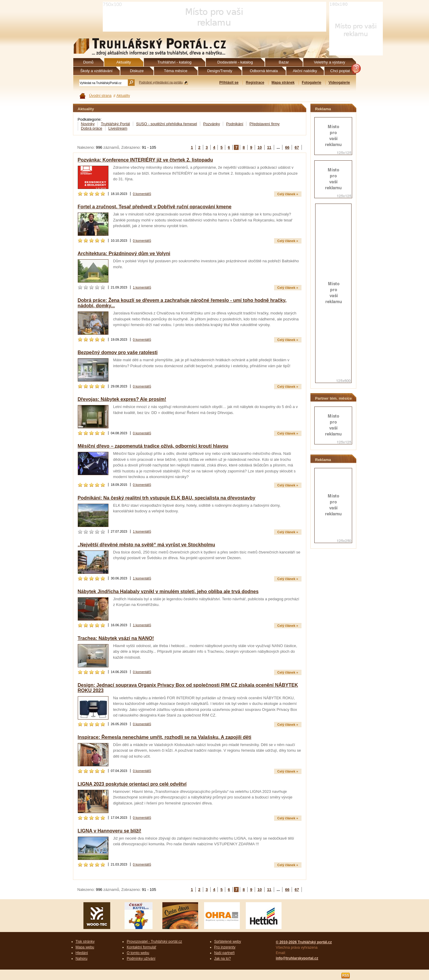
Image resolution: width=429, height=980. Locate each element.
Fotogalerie (311, 83)
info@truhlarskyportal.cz (297, 958)
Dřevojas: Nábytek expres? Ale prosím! (122, 399)
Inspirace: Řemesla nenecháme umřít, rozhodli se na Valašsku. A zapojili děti (165, 737)
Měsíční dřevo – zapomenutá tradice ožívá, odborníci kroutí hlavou (153, 446)
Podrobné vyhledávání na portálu (161, 82)
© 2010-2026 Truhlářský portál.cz (304, 942)
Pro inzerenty (225, 947)
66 (287, 147)
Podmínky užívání (141, 959)
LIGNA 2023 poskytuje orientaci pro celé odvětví (132, 784)
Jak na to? (223, 959)
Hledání (82, 953)
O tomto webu (138, 953)
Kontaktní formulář (141, 947)
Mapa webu (85, 947)
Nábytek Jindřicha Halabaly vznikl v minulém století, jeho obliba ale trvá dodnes (168, 591)
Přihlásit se (229, 83)
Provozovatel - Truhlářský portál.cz (154, 942)
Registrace (255, 83)
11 (269, 147)
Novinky (88, 124)
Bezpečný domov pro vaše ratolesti (118, 352)
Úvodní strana (100, 96)
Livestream (118, 128)
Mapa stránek (283, 83)
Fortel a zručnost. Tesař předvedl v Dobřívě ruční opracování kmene (155, 207)
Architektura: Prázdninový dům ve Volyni (124, 253)
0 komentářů (142, 194)
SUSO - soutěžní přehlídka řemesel (167, 124)
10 (259, 147)
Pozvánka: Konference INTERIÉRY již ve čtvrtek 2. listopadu (145, 160)
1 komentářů (142, 287)
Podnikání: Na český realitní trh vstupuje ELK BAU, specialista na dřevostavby (167, 498)
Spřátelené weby (228, 942)
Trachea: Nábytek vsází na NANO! (116, 638)
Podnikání (235, 124)
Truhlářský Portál (115, 124)
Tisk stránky (85, 942)
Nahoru (82, 959)
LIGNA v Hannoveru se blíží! (110, 831)
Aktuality (123, 96)
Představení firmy (264, 124)
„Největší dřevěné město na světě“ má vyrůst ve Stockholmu (147, 545)
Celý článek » (288, 194)
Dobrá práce (92, 128)
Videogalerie (339, 83)
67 (297, 147)
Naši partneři (224, 953)
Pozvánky (212, 124)
